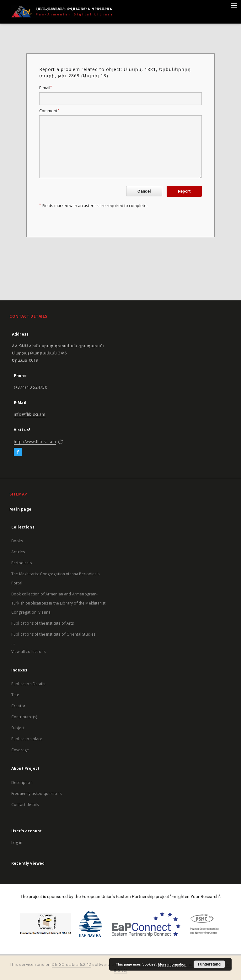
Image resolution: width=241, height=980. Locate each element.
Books (17, 541)
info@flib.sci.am (30, 414)
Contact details (25, 805)
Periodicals (21, 563)
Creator (18, 706)
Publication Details (28, 684)
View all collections (28, 652)
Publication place (27, 739)
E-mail (46, 88)
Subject (18, 728)
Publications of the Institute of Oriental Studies (53, 634)
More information (172, 964)
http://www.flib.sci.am (35, 442)
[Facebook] (18, 452)
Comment (49, 111)
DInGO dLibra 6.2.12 (72, 964)
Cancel (144, 191)
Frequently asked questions (36, 794)
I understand (209, 964)
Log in (17, 843)
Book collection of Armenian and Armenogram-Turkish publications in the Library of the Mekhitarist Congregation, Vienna (58, 603)
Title (15, 695)
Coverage (20, 750)
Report (184, 191)
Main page (21, 509)
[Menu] (234, 5)
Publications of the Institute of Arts (43, 623)
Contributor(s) (24, 717)
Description (22, 783)
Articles (18, 552)
